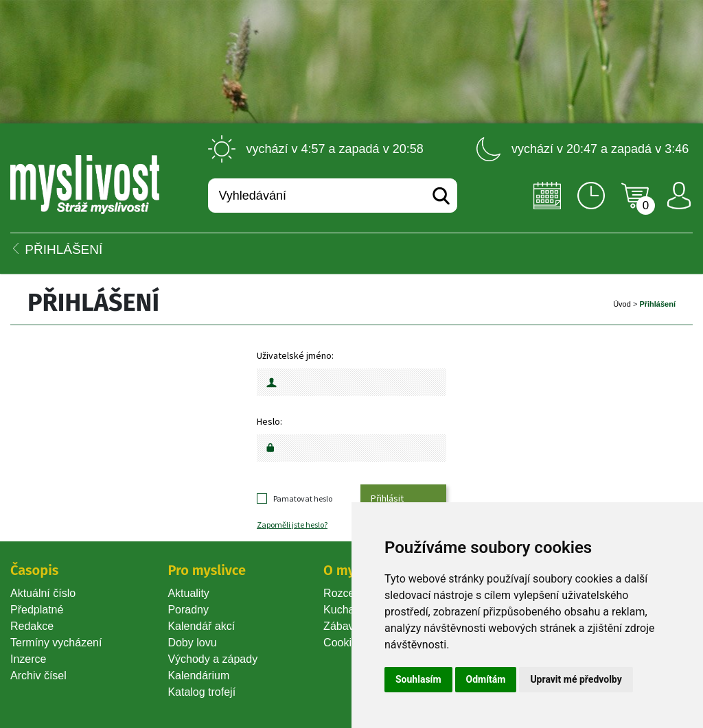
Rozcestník (350, 593)
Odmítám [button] (486, 679)
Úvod (622, 304)
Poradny (188, 610)
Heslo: (269, 421)
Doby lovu (192, 643)
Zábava (342, 626)
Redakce (32, 626)
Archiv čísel (38, 676)
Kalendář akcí (201, 626)
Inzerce (28, 659)
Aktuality (188, 593)
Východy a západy (212, 659)
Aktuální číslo (43, 593)
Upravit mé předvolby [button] (576, 679)
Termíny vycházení (56, 643)
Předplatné (37, 610)
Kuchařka (347, 610)
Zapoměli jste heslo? (292, 525)
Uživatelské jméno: (295, 355)
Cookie (343, 643)
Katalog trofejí (201, 692)
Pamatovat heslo (303, 498)
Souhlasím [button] (418, 679)
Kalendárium (198, 676)
